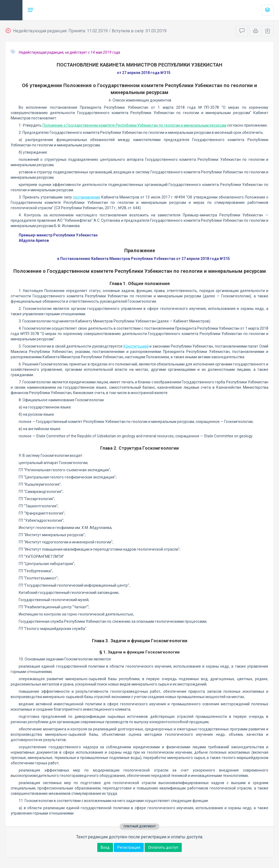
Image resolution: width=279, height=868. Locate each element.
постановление (87, 197)
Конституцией (136, 346)
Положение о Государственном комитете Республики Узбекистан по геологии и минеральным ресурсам (134, 125)
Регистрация (129, 847)
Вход (105, 847)
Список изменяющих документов (140, 100)
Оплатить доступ (163, 847)
